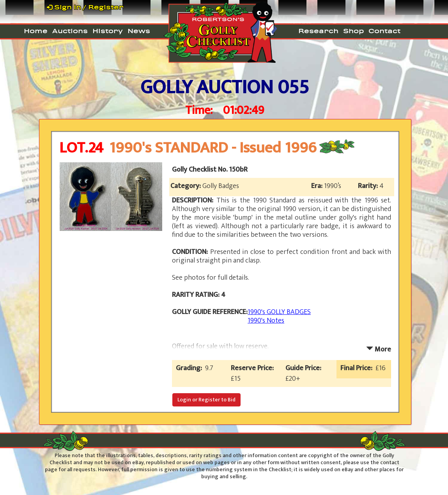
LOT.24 (81, 148)
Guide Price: (305, 368)
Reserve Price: (254, 368)
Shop (353, 31)
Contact (384, 31)
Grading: (190, 368)
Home (36, 31)
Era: (318, 186)
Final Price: (358, 368)
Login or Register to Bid (206, 400)
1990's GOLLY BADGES (279, 312)
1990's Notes (266, 321)
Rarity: (369, 186)
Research (318, 31)
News (139, 31)
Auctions (70, 31)
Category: (186, 186)
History (108, 31)
